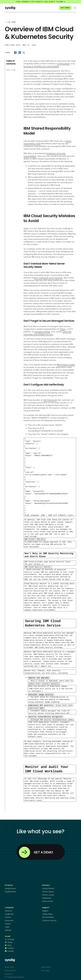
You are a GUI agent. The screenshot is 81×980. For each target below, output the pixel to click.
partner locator (48, 893)
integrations (47, 896)
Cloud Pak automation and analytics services (47, 333)
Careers (8, 916)
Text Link (11, 70)
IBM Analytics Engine (66, 365)
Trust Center (45, 969)
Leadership (9, 912)
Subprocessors (46, 966)
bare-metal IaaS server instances (48, 278)
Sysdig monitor (11, 890)
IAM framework (50, 400)
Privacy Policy (9, 966)
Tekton (62, 329)
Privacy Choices (10, 969)
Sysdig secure (10, 887)
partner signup (48, 890)
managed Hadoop (42, 332)
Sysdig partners (48, 887)
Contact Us (9, 973)
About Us (8, 909)
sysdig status (47, 912)
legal (7, 925)
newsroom (9, 919)
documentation (48, 916)
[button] (75, 8)
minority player (63, 64)
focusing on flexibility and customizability (41, 66)
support (45, 909)
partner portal (48, 900)
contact (8, 922)
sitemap (8, 929)
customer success (49, 919)
